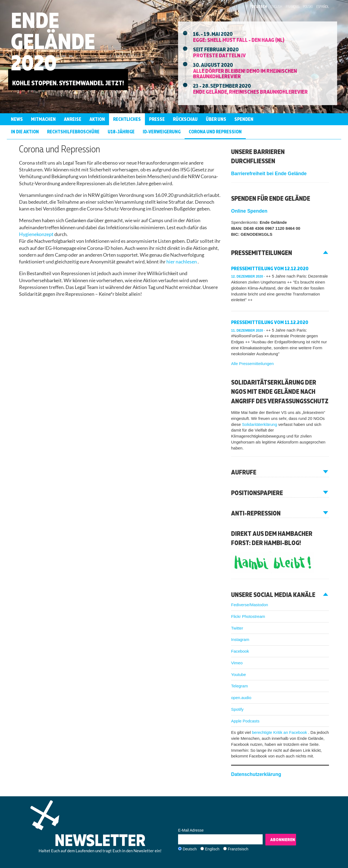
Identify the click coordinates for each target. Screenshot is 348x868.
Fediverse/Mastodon (250, 605)
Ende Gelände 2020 (53, 41)
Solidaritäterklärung (260, 424)
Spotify (237, 709)
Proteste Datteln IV (219, 55)
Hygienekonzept (37, 234)
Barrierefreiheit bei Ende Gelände (269, 174)
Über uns (216, 119)
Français (293, 7)
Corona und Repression (215, 132)
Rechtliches (127, 119)
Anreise (73, 119)
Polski (308, 7)
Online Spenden (249, 211)
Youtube (239, 674)
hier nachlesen (182, 262)
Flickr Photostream (248, 616)
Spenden (244, 119)
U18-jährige (121, 132)
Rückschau (185, 119)
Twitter (237, 628)
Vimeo (237, 663)
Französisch (238, 849)
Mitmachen (43, 119)
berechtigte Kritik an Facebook (280, 732)
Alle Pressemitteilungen (252, 364)
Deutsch (259, 7)
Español (323, 7)
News (17, 119)
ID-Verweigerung (162, 132)
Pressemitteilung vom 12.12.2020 (270, 268)
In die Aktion (25, 132)
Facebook (240, 651)
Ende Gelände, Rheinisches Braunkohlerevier (250, 92)
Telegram (240, 686)
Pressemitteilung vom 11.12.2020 (270, 322)
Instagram (240, 639)
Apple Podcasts (245, 721)
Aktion (97, 119)
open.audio (241, 698)
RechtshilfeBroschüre (73, 132)
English (276, 7)
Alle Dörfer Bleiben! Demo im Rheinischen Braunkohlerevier (245, 73)
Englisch (212, 849)
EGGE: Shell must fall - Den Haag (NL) (239, 40)
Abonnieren (283, 839)
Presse (157, 119)
